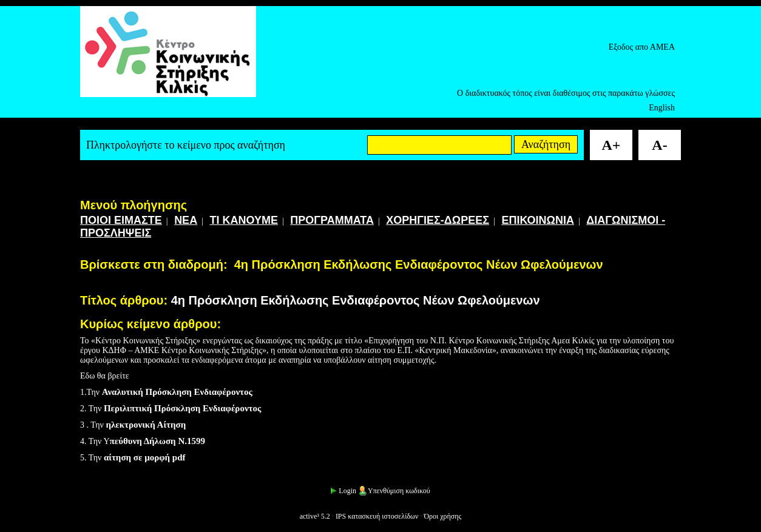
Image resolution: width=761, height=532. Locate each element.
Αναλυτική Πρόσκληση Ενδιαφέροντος (177, 392)
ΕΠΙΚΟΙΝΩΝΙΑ (538, 220)
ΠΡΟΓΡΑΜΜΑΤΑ (332, 220)
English (662, 108)
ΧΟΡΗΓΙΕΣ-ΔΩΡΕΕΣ (438, 220)
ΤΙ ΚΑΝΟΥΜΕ (244, 220)
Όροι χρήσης (442, 516)
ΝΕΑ (186, 220)
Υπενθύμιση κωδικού (394, 491)
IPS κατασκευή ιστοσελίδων (377, 516)
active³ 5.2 (315, 516)
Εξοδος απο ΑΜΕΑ (642, 47)
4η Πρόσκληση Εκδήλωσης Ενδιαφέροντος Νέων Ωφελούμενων (419, 264)
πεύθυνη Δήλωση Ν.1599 (157, 441)
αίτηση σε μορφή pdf (145, 457)
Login (343, 491)
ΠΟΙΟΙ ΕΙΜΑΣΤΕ (121, 220)
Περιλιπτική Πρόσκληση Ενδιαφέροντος (182, 408)
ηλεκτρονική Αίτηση (146, 425)
